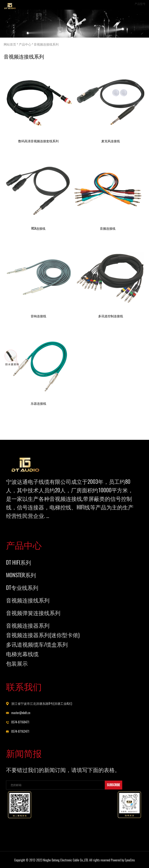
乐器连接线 (38, 403)
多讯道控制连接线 (111, 316)
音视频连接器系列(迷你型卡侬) (43, 635)
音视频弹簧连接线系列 (33, 613)
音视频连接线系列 (46, 44)
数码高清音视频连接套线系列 (38, 141)
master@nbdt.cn (21, 713)
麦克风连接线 (111, 141)
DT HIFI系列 (19, 562)
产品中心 (25, 44)
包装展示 (17, 663)
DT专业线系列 (22, 588)
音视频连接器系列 (28, 625)
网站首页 (10, 44)
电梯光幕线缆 (22, 654)
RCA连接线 (38, 228)
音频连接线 (108, 228)
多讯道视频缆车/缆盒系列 (37, 644)
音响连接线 (38, 316)
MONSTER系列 (21, 575)
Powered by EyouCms (123, 860)
